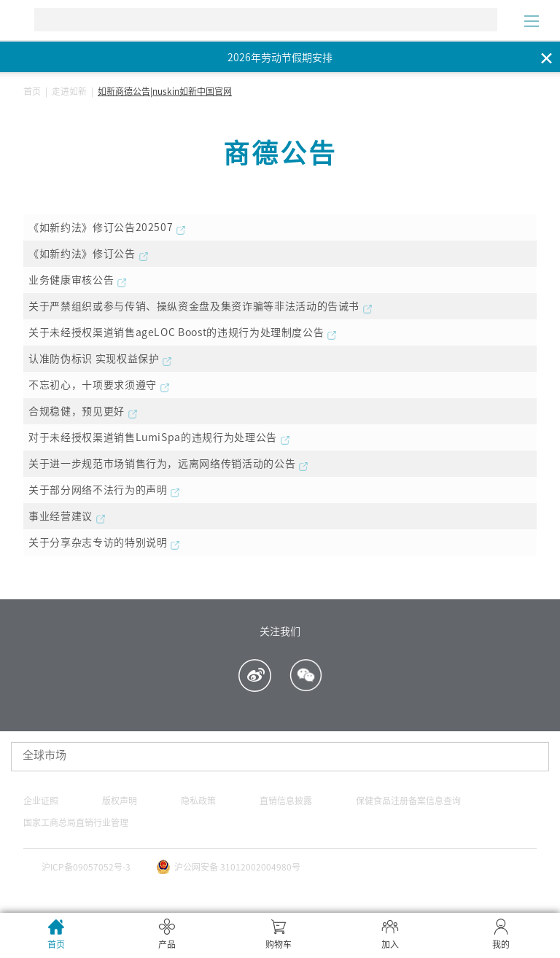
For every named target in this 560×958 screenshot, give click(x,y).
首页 (32, 91)
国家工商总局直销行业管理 (76, 822)
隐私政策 (198, 801)
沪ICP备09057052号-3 (86, 867)
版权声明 (120, 801)
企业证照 (41, 801)
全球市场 (44, 755)
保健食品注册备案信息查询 (408, 801)
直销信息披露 (286, 801)
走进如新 (69, 91)
